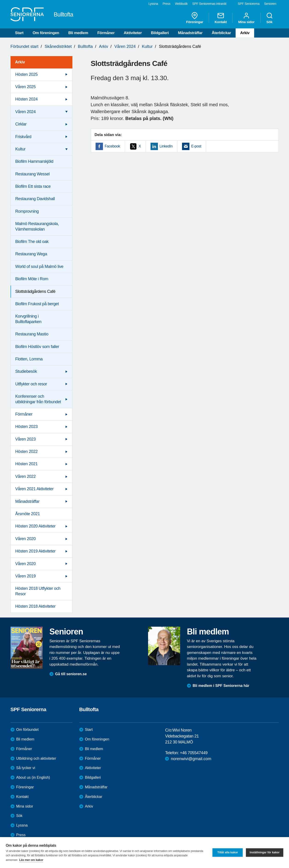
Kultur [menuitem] (21, 149)
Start (19, 33)
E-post (196, 146)
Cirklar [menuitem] (21, 124)
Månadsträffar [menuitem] (28, 501)
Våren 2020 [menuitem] (26, 539)
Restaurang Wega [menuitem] (31, 254)
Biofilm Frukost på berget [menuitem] (37, 304)
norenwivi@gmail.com (191, 759)
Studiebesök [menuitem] (26, 371)
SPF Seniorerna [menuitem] (249, 4)
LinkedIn (166, 146)
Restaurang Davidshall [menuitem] (35, 199)
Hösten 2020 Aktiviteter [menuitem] (36, 526)
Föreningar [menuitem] (195, 18)
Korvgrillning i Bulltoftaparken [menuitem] (28, 319)
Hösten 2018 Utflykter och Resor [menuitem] (38, 591)
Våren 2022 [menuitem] (26, 476)
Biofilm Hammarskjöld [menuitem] (34, 161)
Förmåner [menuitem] (24, 414)
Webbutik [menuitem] (181, 4)
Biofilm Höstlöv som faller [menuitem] (37, 347)
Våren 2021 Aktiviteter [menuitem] (34, 489)
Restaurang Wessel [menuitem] (33, 174)
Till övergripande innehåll (0, 0)
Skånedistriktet (58, 46)
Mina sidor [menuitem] (246, 18)
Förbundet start (25, 46)
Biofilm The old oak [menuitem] (32, 242)
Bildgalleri (160, 33)
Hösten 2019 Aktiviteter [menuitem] (36, 551)
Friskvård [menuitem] (23, 137)
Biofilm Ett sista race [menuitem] (33, 186)
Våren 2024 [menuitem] (26, 112)
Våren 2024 (125, 46)
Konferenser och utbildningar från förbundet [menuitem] (38, 399)
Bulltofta (85, 46)
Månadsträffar (190, 33)
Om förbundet (28, 730)
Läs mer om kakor (31, 860)
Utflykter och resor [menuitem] (31, 384)
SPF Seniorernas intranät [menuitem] (209, 4)
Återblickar (221, 33)
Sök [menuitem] (270, 18)
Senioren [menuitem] (270, 4)
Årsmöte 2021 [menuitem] (28, 514)
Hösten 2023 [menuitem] (27, 427)
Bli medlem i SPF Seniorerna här (221, 686)
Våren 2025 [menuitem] (26, 87)
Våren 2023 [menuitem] (26, 439)
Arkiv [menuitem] (20, 62)
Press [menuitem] (166, 4)
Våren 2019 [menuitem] (26, 576)
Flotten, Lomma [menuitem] (29, 359)
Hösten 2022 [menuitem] (27, 452)
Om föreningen (46, 33)
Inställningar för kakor (265, 852)
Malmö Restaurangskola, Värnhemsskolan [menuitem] (37, 226)
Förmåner (106, 33)
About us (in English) (33, 777)
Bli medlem (78, 33)
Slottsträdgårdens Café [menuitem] (35, 291)
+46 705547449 (194, 753)
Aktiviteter (133, 33)
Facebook (112, 146)
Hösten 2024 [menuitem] (27, 99)
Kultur (147, 46)
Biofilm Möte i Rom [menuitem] (32, 279)
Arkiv (245, 33)
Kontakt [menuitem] (221, 18)
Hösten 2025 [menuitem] (27, 74)
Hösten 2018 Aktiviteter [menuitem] (36, 606)
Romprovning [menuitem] (27, 211)
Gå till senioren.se (71, 674)
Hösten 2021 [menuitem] (27, 464)
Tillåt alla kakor (228, 852)
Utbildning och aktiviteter (36, 758)
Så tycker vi (26, 768)
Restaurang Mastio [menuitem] (32, 334)
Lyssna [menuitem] (153, 4)
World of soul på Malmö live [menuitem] (39, 267)
